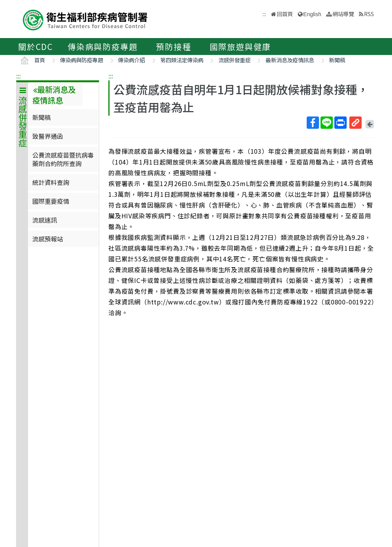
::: (18, 76)
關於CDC (36, 47)
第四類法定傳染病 (182, 60)
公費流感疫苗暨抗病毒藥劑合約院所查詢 (63, 159)
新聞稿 (337, 60)
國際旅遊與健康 (241, 47)
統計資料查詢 (51, 182)
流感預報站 (48, 239)
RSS (369, 14)
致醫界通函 (48, 136)
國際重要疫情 (51, 201)
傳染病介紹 (131, 60)
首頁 (40, 60)
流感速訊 (45, 220)
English (312, 14)
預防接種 (174, 47)
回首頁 (285, 14)
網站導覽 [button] (343, 14)
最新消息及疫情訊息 (290, 60)
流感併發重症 (234, 60)
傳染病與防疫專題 (103, 47)
